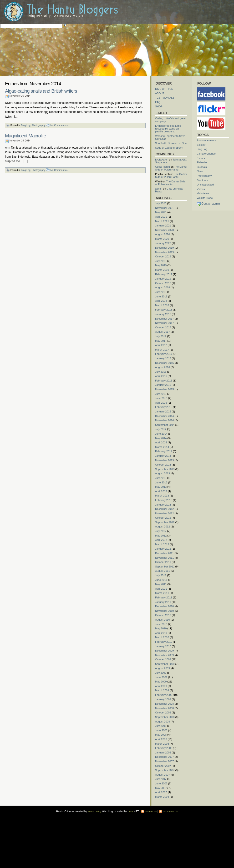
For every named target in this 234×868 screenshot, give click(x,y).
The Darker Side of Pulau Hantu (171, 168)
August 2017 (163, 332)
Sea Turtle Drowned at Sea (171, 143)
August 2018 (163, 287)
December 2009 (164, 651)
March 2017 (162, 350)
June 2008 (161, 730)
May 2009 (161, 682)
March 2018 (162, 305)
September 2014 (165, 425)
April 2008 (161, 739)
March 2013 (162, 496)
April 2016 (161, 376)
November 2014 (164, 420)
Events (201, 158)
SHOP (159, 106)
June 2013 (161, 482)
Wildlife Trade (205, 198)
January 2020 (163, 243)
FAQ (158, 102)
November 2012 (164, 513)
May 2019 (161, 265)
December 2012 (164, 509)
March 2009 (162, 690)
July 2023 (161, 203)
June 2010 (161, 624)
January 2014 (163, 456)
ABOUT (160, 93)
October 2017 (163, 327)
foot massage (53, 819)
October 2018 (163, 283)
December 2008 (164, 704)
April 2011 (161, 589)
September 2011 (165, 567)
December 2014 (164, 416)
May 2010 (161, 628)
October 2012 (163, 518)
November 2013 (164, 460)
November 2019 (164, 252)
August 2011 (163, 571)
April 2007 (161, 792)
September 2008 (165, 717)
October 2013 (163, 465)
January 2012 (163, 549)
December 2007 (164, 757)
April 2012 (161, 540)
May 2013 (161, 487)
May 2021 (161, 212)
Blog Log (26, 125)
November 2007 (164, 761)
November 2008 (164, 708)
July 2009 (161, 673)
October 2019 (163, 256)
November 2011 (164, 558)
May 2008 (161, 735)
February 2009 (164, 695)
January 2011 (163, 602)
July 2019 (161, 261)
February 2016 (164, 381)
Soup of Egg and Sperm (169, 148)
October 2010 (163, 615)
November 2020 (164, 230)
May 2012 (161, 536)
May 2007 (161, 788)
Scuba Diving (94, 811)
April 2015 (161, 403)
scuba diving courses (39, 816)
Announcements (206, 140)
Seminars (202, 180)
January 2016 (163, 385)
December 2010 (164, 606)
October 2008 (163, 712)
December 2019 (164, 248)
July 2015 (161, 394)
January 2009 (163, 699)
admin (159, 189)
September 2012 (165, 522)
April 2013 (161, 491)
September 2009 (165, 664)
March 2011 (162, 593)
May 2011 (161, 584)
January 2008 (163, 753)
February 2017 (164, 354)
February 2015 (164, 407)
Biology (201, 145)
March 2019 (162, 270)
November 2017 (164, 323)
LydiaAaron (162, 160)
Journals (202, 167)
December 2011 (164, 553)
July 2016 (161, 372)
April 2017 (161, 345)
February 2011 (164, 597)
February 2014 (164, 451)
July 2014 (161, 429)
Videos (201, 189)
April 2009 (161, 686)
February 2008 (164, 748)
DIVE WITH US (164, 89)
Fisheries (202, 162)
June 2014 (161, 434)
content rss (149, 811)
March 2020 (162, 239)
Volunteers (203, 193)
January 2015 (163, 411)
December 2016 (164, 363)
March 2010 (162, 637)
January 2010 (163, 646)
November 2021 (164, 208)
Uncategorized (205, 185)
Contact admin (211, 204)
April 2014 (161, 442)
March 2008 (162, 744)
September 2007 (165, 770)
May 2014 (161, 438)
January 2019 (163, 279)
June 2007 (161, 783)
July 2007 (161, 779)
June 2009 (161, 677)
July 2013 (161, 478)
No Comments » (59, 125)
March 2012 (162, 544)
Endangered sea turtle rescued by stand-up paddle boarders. (168, 129)
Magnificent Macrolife (25, 136)
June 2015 (161, 398)
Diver (130, 811)
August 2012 (163, 527)
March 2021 (162, 221)
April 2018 (161, 301)
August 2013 (163, 473)
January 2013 (163, 505)
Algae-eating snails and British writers (41, 91)
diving (11, 819)
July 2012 (161, 531)
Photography (38, 125)
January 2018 (163, 314)
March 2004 (162, 797)
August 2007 (163, 775)
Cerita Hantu (163, 167)
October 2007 (163, 766)
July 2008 (161, 726)
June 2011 (161, 580)
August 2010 (163, 620)
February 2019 (164, 274)
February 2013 (164, 500)
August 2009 (163, 668)
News (200, 171)
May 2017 (161, 341)
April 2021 (161, 217)
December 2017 (164, 319)
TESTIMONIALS (165, 98)
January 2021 (163, 226)
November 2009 (164, 655)
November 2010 (164, 611)
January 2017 (163, 358)
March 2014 (162, 447)
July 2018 (161, 292)
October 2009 (163, 659)
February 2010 (164, 642)
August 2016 (163, 367)
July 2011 (161, 575)
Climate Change (206, 154)
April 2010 (161, 633)
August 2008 (163, 722)
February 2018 (164, 310)
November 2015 (164, 389)
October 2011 (163, 562)
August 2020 (163, 234)
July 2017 (161, 336)
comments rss (168, 811)
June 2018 (161, 296)
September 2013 (165, 469)
